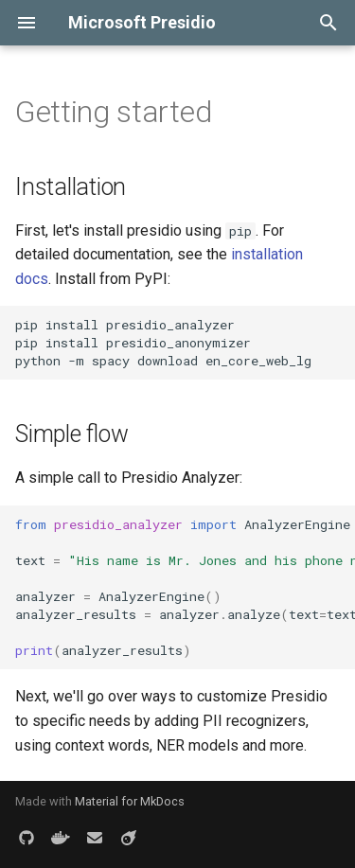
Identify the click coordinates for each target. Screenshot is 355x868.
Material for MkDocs (130, 801)
